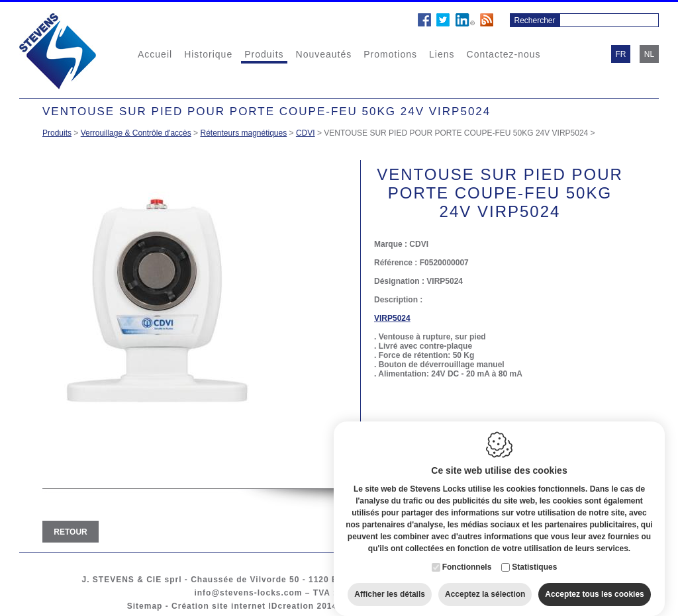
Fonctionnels (467, 557)
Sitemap (145, 606)
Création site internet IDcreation (243, 606)
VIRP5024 (392, 318)
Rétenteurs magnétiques (243, 133)
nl (649, 54)
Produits (264, 54)
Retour (70, 532)
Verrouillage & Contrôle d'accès (136, 133)
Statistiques (534, 557)
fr (621, 54)
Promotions (390, 54)
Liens (442, 54)
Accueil (155, 54)
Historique (208, 54)
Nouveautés (324, 54)
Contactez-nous (504, 54)
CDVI (306, 133)
